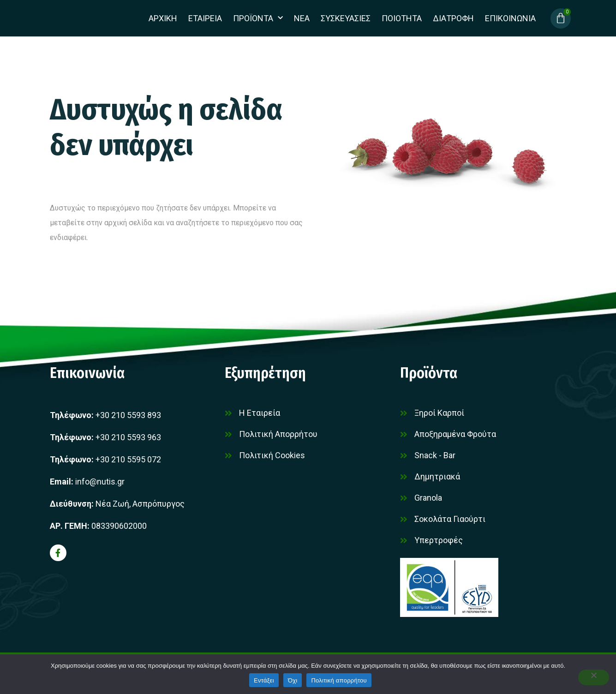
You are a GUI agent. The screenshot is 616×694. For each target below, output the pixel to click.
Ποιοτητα (402, 18)
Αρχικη (163, 18)
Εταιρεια (205, 18)
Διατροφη (453, 18)
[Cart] (561, 18)
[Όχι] (592, 677)
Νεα (302, 18)
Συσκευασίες (346, 18)
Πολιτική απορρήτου (339, 680)
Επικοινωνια (510, 18)
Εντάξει (264, 680)
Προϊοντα (258, 18)
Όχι (293, 680)
